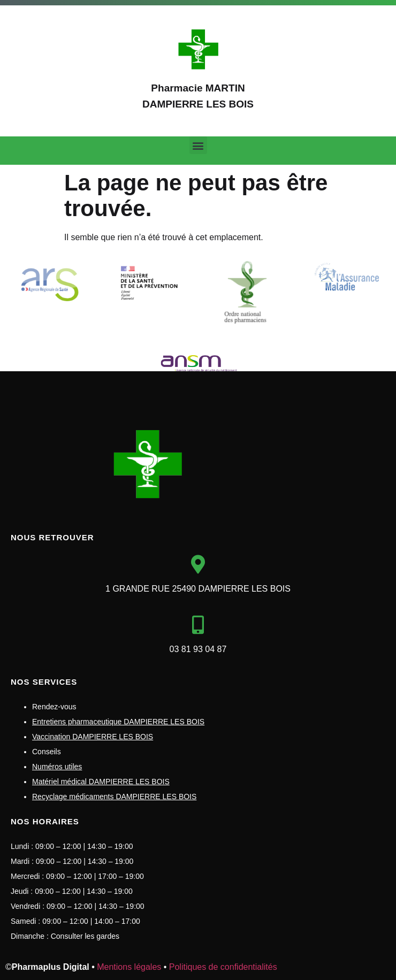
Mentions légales (129, 967)
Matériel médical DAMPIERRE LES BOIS (101, 782)
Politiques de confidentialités (223, 967)
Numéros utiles (57, 767)
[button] (198, 145)
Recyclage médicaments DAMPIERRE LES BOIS (114, 797)
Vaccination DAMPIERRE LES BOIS (93, 737)
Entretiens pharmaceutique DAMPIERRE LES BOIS (118, 722)
